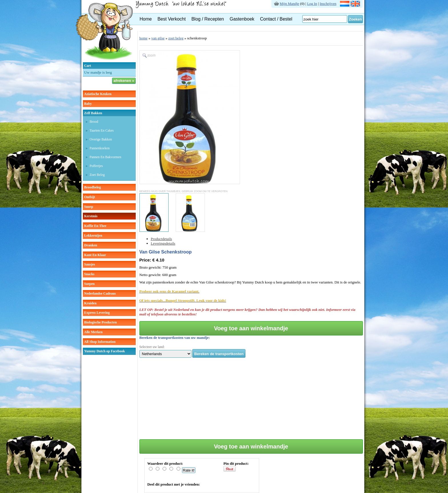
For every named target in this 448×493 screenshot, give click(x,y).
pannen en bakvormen (106, 157)
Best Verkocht (172, 19)
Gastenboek (242, 19)
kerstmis (91, 216)
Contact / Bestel (276, 19)
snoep (89, 207)
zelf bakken (93, 113)
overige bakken (101, 139)
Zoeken (355, 19)
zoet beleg (97, 175)
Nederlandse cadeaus (100, 293)
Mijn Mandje (289, 4)
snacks (89, 274)
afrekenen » (124, 81)
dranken (91, 245)
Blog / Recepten (208, 19)
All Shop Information (100, 342)
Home (146, 19)
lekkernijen (93, 236)
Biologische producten (101, 322)
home (144, 38)
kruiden (90, 303)
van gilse (158, 38)
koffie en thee (95, 226)
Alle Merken (93, 332)
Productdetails (161, 239)
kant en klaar (95, 255)
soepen (90, 284)
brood (94, 122)
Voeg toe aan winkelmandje (251, 328)
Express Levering (97, 313)
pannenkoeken (100, 148)
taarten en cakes (102, 130)
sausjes (90, 264)
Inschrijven (328, 4)
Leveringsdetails (163, 243)
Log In (312, 4)
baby (88, 104)
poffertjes (96, 166)
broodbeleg (93, 187)
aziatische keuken (98, 94)
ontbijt (90, 197)
